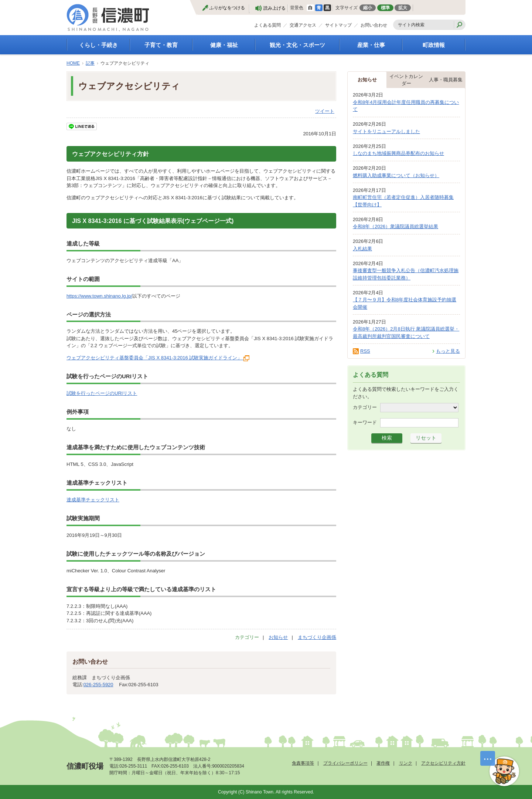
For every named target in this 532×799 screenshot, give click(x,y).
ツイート (325, 111)
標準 (385, 8)
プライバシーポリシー (345, 763)
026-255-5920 (98, 685)
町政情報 (434, 45)
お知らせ (278, 637)
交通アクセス (303, 25)
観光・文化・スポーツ (297, 45)
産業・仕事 (371, 45)
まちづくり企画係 (317, 637)
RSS (365, 351)
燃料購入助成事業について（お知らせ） (396, 175)
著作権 (383, 763)
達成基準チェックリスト (93, 500)
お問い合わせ (374, 25)
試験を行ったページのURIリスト (102, 393)
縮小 (368, 8)
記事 (90, 63)
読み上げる (274, 8)
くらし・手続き (98, 45)
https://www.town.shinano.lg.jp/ (99, 296)
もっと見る (448, 351)
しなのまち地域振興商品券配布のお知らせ (398, 153)
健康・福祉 (224, 45)
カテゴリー (365, 407)
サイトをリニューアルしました (386, 131)
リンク (406, 763)
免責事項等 (303, 763)
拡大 (403, 8)
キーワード (365, 422)
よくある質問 (267, 25)
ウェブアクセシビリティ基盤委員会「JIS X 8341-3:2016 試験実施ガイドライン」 (158, 358)
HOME (73, 63)
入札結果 (362, 249)
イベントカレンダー (406, 80)
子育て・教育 (161, 45)
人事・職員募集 (446, 80)
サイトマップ (338, 25)
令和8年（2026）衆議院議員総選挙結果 (395, 226)
